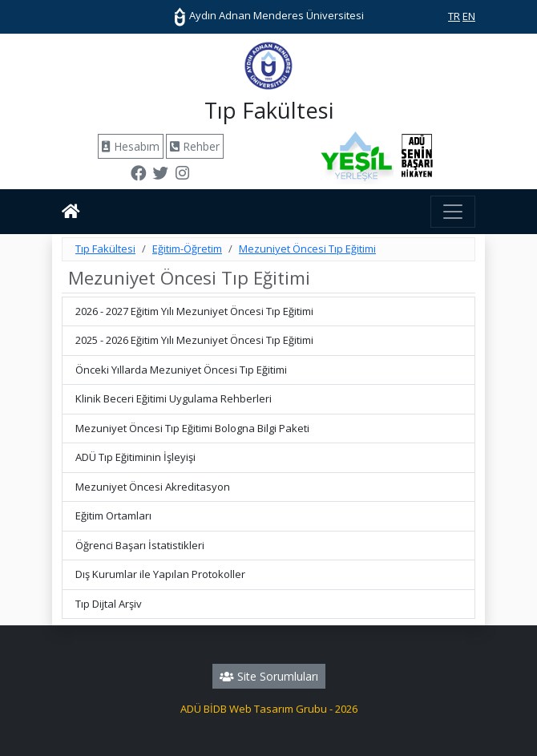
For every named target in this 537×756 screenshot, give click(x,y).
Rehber (195, 146)
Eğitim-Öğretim (187, 249)
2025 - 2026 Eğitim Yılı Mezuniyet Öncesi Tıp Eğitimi (194, 340)
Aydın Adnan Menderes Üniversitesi (268, 15)
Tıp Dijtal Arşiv (109, 604)
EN (469, 16)
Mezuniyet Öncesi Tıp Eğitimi (307, 249)
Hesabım (131, 146)
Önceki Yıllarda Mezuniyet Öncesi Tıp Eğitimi (181, 370)
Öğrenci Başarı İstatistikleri (140, 545)
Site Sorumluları (269, 676)
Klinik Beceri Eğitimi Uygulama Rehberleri (174, 398)
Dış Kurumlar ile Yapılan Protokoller (160, 574)
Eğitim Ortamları (113, 515)
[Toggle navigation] (453, 212)
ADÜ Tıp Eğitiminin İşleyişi (135, 457)
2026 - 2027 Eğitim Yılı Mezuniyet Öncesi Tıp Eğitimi (194, 311)
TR (454, 16)
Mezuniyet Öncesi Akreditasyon (153, 487)
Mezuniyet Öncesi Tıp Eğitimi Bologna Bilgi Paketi (192, 428)
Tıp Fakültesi (105, 249)
